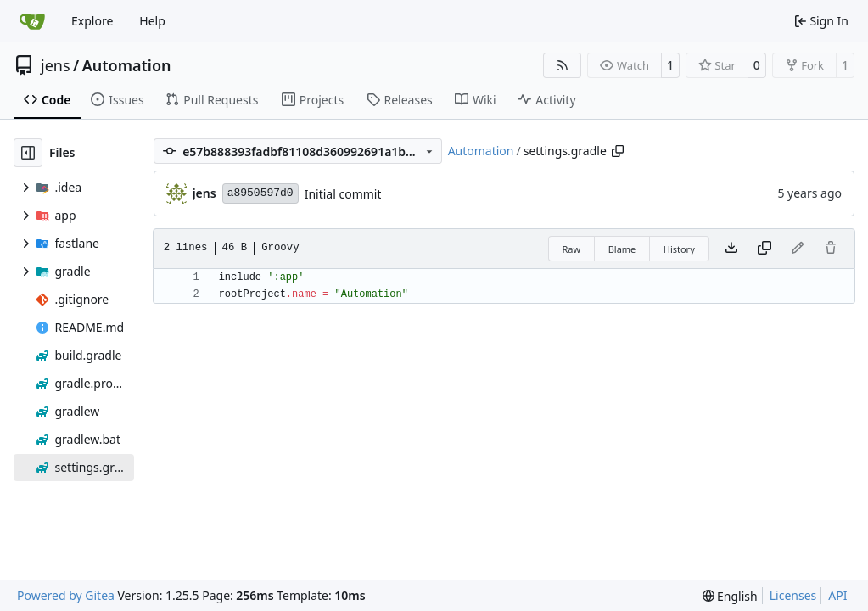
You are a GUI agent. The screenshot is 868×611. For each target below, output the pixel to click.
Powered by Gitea (66, 595)
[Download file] (731, 249)
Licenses (793, 595)
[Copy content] (764, 249)
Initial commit (343, 194)
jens (56, 65)
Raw (572, 249)
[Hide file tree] (28, 153)
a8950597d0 (260, 193)
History (679, 249)
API (837, 595)
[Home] (32, 21)
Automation (127, 65)
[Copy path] (618, 151)
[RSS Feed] (563, 65)
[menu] (730, 596)
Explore (92, 21)
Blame (622, 249)
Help (152, 21)
